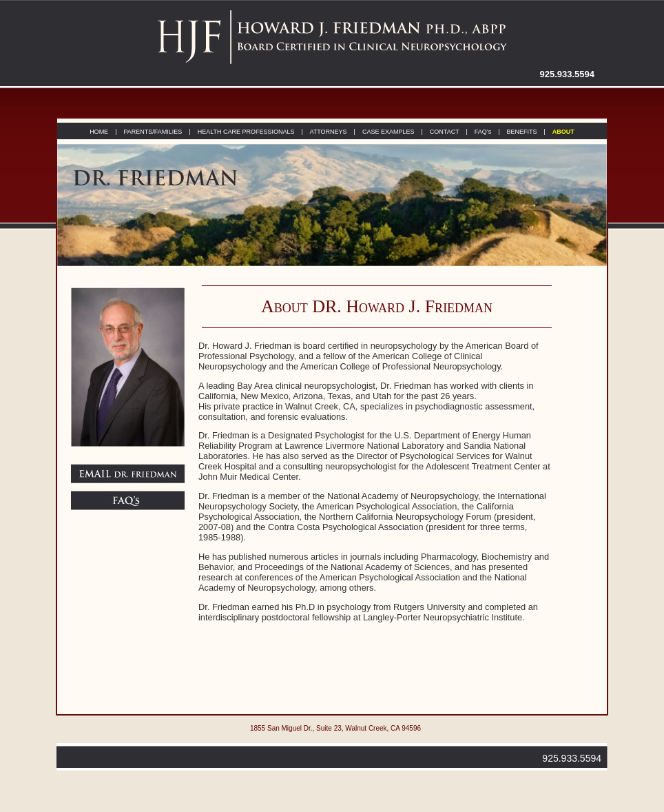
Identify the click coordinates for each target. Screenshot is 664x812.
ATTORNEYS (327, 132)
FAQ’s (483, 132)
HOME (99, 132)
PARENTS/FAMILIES (153, 132)
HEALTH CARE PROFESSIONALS (246, 132)
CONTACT (445, 132)
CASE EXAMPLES (388, 132)
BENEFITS (521, 132)
